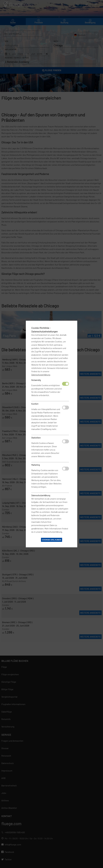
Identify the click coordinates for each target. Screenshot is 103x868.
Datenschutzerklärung (41, 375)
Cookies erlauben (51, 540)
